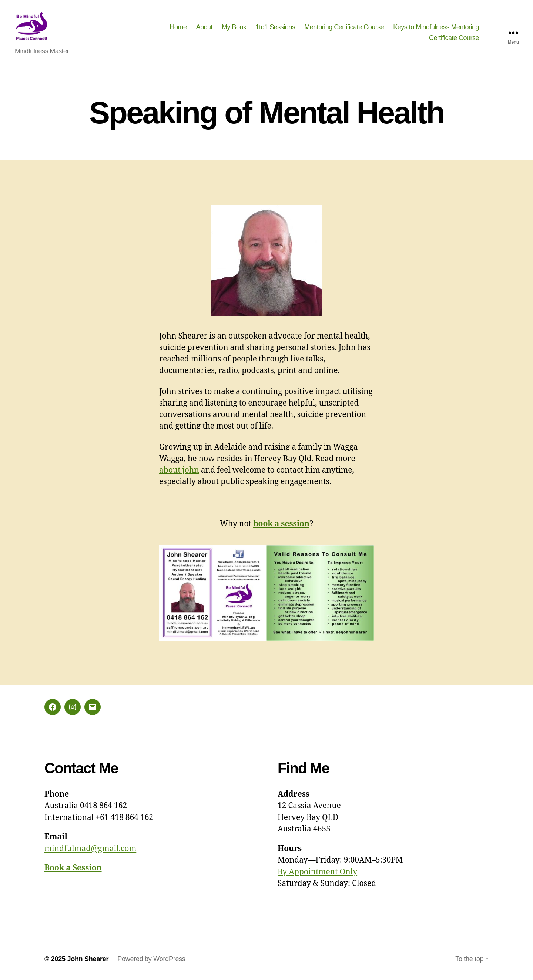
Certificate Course (454, 38)
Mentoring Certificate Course (344, 27)
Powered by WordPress (151, 959)
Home (178, 27)
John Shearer (88, 959)
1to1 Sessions (276, 27)
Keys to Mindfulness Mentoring (436, 27)
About (205, 27)
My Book (234, 27)
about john (179, 470)
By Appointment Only (317, 872)
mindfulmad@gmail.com (90, 849)
